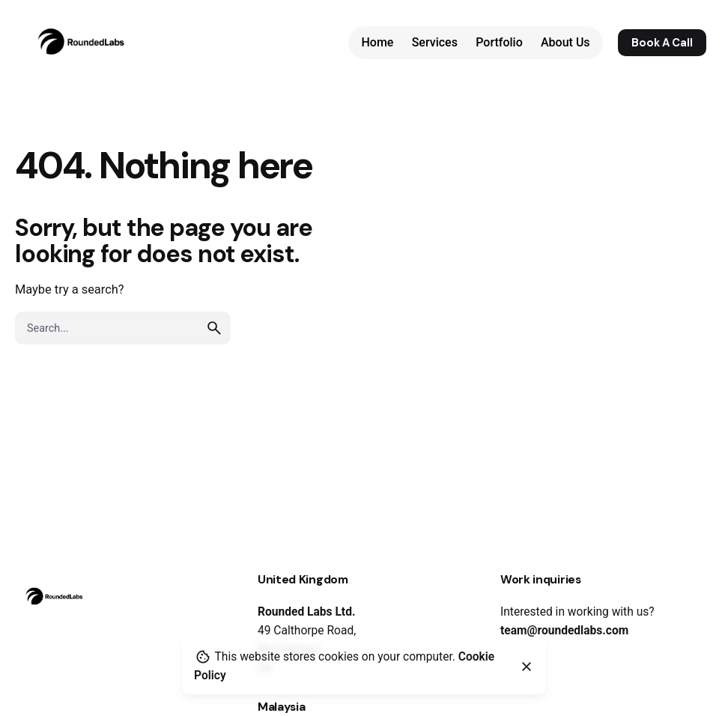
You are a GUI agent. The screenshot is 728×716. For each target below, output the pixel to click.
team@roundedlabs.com (564, 631)
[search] (214, 328)
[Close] (527, 667)
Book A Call (662, 43)
